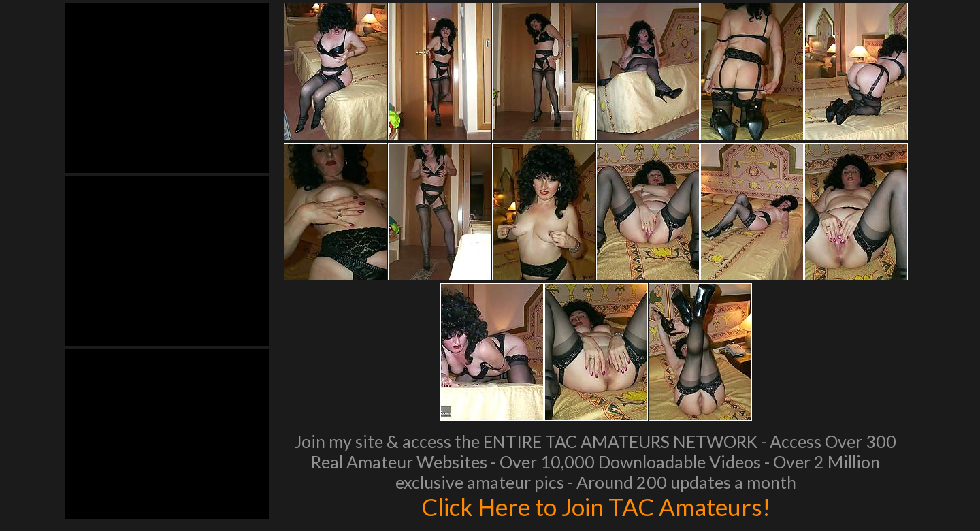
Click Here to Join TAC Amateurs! (596, 506)
